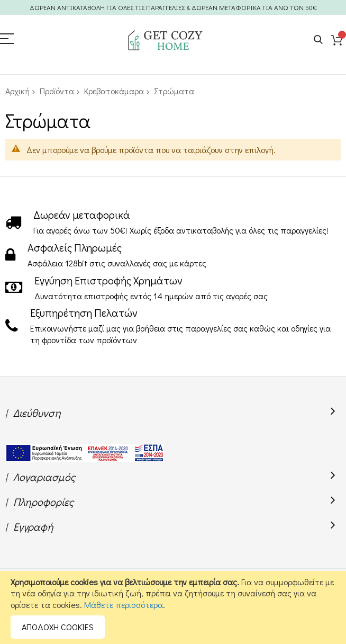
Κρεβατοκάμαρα (114, 91)
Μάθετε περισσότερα (124, 605)
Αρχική (17, 91)
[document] (173, 607)
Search (318, 40)
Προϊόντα (57, 91)
